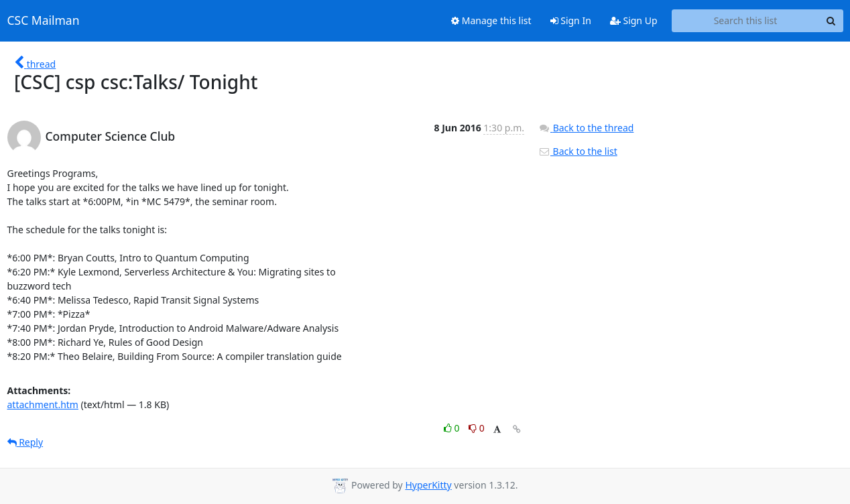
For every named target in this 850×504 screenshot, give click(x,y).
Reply (25, 442)
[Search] (831, 21)
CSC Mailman (44, 21)
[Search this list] (746, 21)
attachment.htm (43, 404)
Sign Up (634, 20)
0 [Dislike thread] (477, 428)
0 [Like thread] (453, 428)
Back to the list (578, 151)
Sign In (571, 20)
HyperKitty (428, 485)
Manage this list (491, 20)
